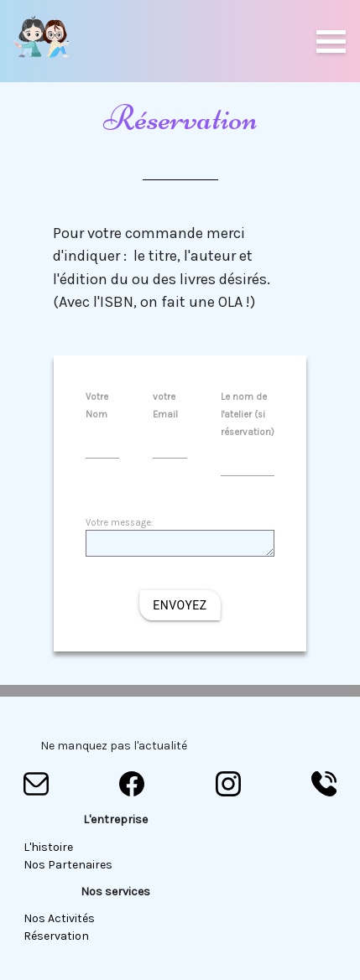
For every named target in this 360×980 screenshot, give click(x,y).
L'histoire (48, 847)
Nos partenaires (68, 865)
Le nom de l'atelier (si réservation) (248, 428)
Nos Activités (59, 918)
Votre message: (180, 537)
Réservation (56, 936)
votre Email (170, 420)
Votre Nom (103, 420)
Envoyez (180, 605)
